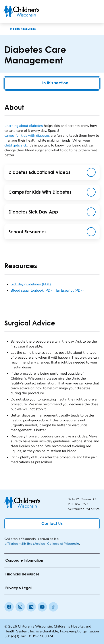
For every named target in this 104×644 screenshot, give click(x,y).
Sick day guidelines (31, 284)
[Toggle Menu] (95, 11)
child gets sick (16, 145)
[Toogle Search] (84, 11)
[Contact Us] (52, 524)
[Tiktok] (53, 607)
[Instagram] (20, 607)
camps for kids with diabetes (27, 136)
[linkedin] (31, 607)
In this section (52, 83)
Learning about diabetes (24, 126)
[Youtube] (42, 607)
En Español (70, 291)
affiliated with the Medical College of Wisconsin (42, 543)
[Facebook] (9, 607)
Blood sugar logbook (32, 291)
